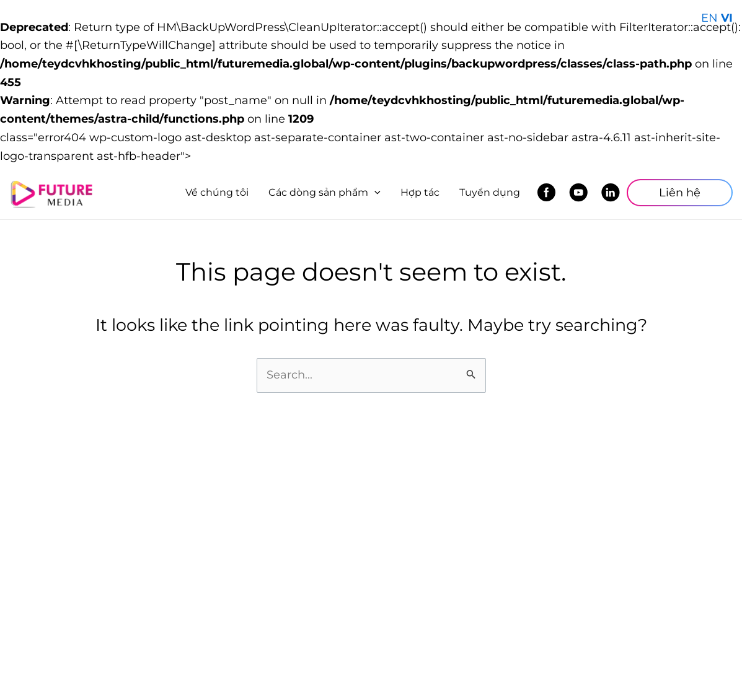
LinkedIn (614, 193)
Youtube (582, 193)
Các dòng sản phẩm (325, 192)
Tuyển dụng (490, 192)
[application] (374, 193)
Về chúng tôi (217, 192)
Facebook (550, 193)
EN (709, 18)
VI (727, 18)
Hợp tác (420, 192)
